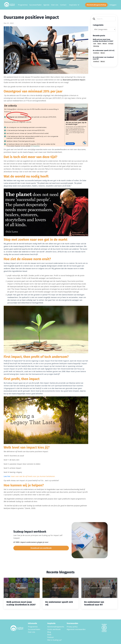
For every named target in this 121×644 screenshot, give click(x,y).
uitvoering (96, 46)
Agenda (46, 5)
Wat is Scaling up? (55, 640)
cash (95, 43)
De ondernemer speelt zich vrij (104, 50)
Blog (49, 632)
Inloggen (113, 5)
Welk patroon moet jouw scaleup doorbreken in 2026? (103, 40)
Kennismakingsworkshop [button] (96, 5)
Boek (49, 635)
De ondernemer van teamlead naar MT (103, 58)
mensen (105, 43)
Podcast (51, 637)
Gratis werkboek (54, 629)
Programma (23, 5)
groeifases (96, 53)
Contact (63, 5)
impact (99, 43)
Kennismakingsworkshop (55, 627)
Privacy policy (72, 627)
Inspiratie (74, 5)
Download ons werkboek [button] (41, 548)
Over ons (55, 5)
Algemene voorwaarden (76, 629)
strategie (111, 43)
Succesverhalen (35, 5)
